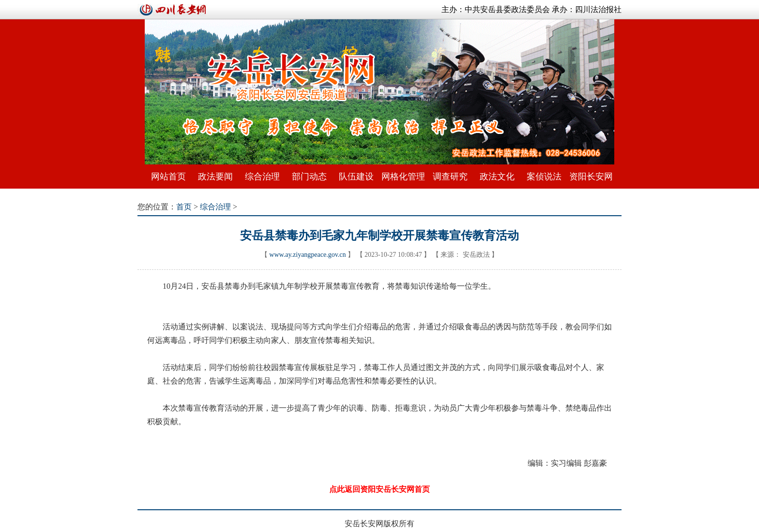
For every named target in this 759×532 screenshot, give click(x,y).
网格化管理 (403, 177)
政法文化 (497, 177)
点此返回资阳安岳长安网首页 (379, 489)
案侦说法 (544, 177)
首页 (184, 207)
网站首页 (168, 177)
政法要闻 (215, 177)
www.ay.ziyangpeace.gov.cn (307, 255)
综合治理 (262, 177)
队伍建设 (356, 177)
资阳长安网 (591, 177)
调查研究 (450, 177)
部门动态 (309, 177)
